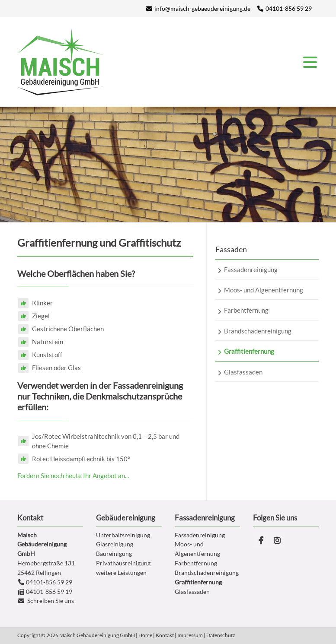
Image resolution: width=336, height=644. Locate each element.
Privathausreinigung (123, 563)
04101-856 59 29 (289, 8)
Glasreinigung (115, 544)
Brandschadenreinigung (207, 573)
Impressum (190, 635)
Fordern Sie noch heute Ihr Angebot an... (73, 476)
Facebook (261, 540)
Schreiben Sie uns (51, 601)
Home (145, 635)
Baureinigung (114, 554)
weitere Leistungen (121, 573)
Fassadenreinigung (200, 535)
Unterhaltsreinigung (123, 535)
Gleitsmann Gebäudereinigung (61, 62)
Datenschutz (221, 635)
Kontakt (165, 635)
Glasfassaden (192, 592)
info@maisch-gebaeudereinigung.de (202, 8)
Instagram (277, 540)
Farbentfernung (196, 563)
